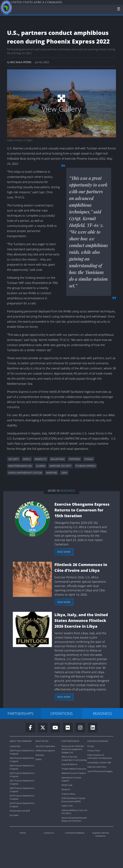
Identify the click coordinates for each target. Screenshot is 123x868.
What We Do (42, 741)
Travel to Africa (68, 794)
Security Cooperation (45, 746)
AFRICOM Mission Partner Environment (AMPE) (74, 800)
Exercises (40, 755)
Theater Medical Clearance (74, 769)
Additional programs (45, 750)
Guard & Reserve (69, 764)
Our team (14, 815)
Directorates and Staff (20, 811)
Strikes (39, 759)
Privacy (91, 746)
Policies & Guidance (98, 741)
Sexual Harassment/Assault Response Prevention (74, 819)
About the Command (21, 741)
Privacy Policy (94, 750)
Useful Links (67, 806)
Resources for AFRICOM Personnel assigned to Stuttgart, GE (73, 749)
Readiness (68, 491)
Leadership (15, 746)
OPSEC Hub (67, 785)
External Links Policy (97, 767)
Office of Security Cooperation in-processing (74, 758)
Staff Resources (70, 741)
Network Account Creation (74, 773)
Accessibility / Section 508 (99, 762)
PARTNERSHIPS (20, 713)
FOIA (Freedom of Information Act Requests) (100, 757)
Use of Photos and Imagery (100, 771)
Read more (64, 552)
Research (66, 789)
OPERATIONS (61, 713)
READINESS (102, 713)
